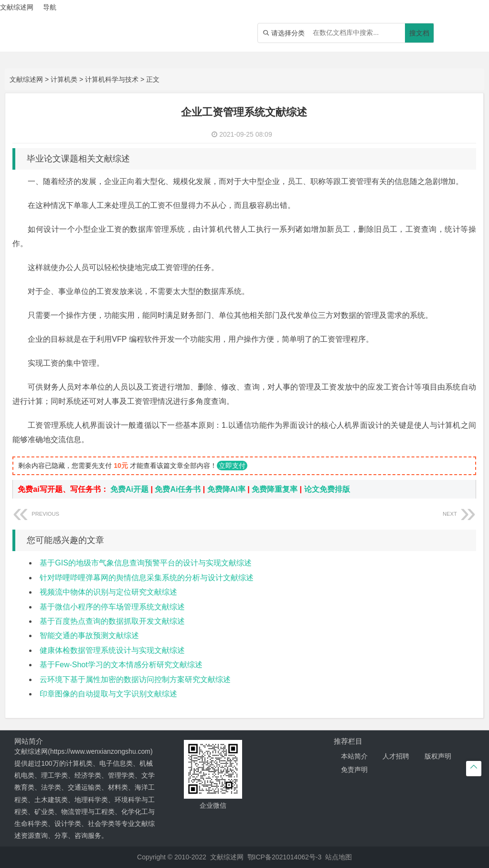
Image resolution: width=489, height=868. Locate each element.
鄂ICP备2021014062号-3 (285, 857)
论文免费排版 (327, 489)
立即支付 (232, 466)
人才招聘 (396, 756)
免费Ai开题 (129, 489)
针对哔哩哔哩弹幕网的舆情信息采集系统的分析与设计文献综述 (147, 578)
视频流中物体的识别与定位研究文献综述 (108, 592)
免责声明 (354, 770)
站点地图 (339, 857)
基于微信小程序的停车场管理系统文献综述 (112, 607)
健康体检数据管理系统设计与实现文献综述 (112, 650)
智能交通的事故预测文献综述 (89, 635)
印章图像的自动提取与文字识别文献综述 (108, 694)
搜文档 (419, 33)
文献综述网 (26, 79)
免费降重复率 (275, 489)
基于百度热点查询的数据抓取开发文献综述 (112, 621)
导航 (50, 7)
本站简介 (354, 756)
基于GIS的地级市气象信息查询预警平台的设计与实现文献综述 (146, 563)
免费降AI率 (226, 489)
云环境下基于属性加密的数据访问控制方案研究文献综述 (135, 679)
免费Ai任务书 (178, 489)
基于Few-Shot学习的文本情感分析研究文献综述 (121, 665)
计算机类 (64, 79)
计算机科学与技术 (112, 79)
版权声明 (438, 756)
